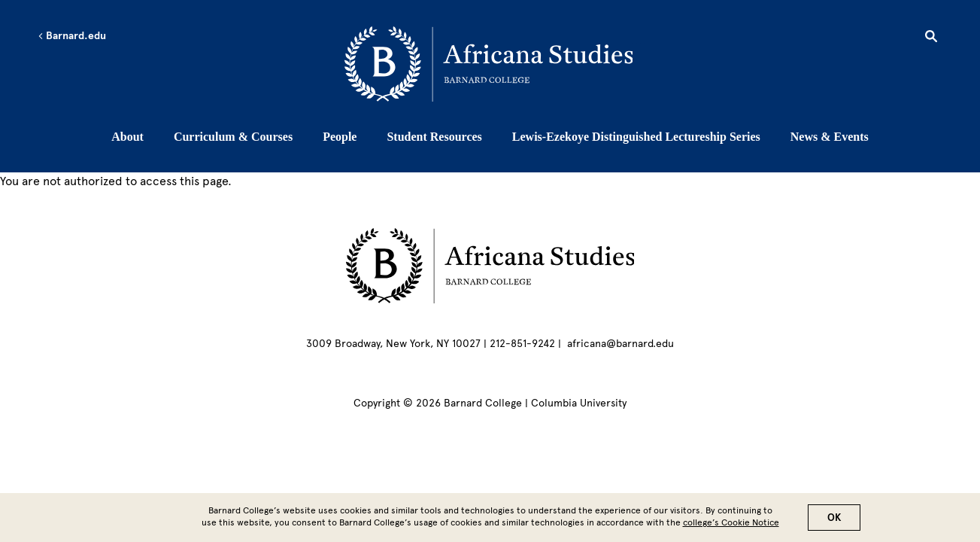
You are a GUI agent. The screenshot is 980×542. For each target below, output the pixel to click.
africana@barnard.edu (620, 344)
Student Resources (434, 137)
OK (834, 521)
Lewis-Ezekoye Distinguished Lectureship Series (636, 137)
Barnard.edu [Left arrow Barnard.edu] (72, 36)
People (340, 137)
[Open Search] (931, 38)
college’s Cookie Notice (731, 525)
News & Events (830, 137)
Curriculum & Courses (233, 137)
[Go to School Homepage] (495, 64)
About (127, 137)
